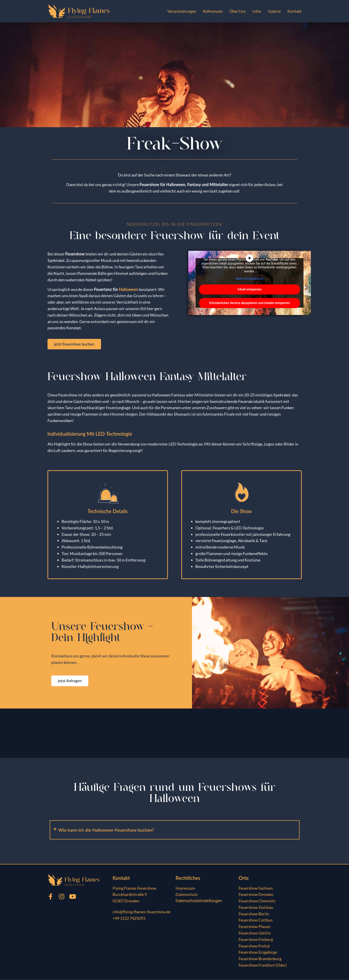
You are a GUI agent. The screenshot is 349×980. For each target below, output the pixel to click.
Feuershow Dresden (256, 895)
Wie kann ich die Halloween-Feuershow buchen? (106, 830)
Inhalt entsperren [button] (249, 289)
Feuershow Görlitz (255, 933)
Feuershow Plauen (255, 927)
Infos (257, 11)
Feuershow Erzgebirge (258, 953)
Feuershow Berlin (254, 914)
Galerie (274, 11)
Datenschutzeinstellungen (199, 901)
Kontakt (295, 11)
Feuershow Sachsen (256, 888)
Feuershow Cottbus (256, 920)
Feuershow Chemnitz (257, 901)
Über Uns (238, 11)
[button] (175, 830)
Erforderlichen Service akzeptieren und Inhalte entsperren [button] (249, 303)
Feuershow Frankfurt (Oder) (263, 965)
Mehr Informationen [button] (249, 279)
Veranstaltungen (182, 11)
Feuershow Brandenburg (260, 959)
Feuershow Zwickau (256, 908)
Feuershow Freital (254, 946)
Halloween (128, 289)
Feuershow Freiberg (256, 940)
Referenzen (213, 11)
